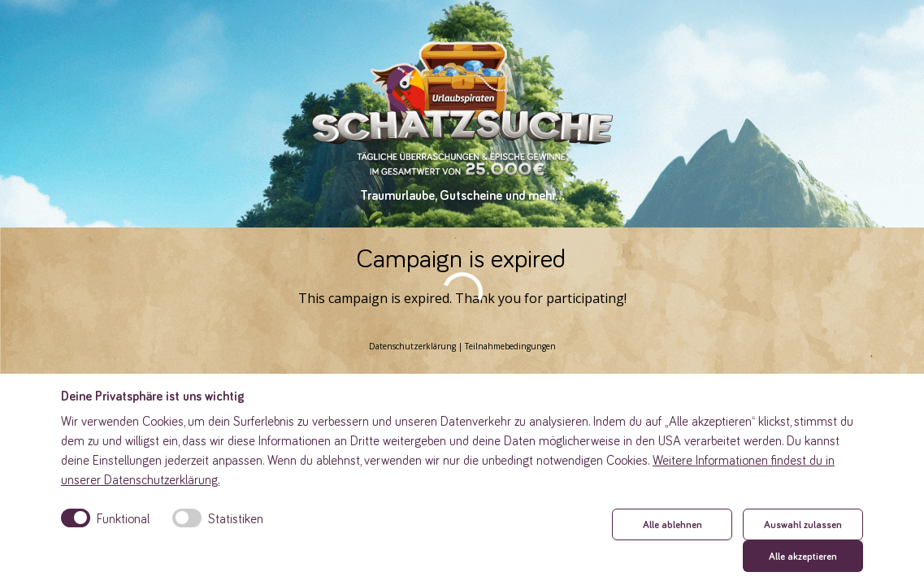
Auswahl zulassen (803, 524)
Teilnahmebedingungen (510, 346)
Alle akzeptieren (803, 556)
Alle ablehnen (672, 524)
